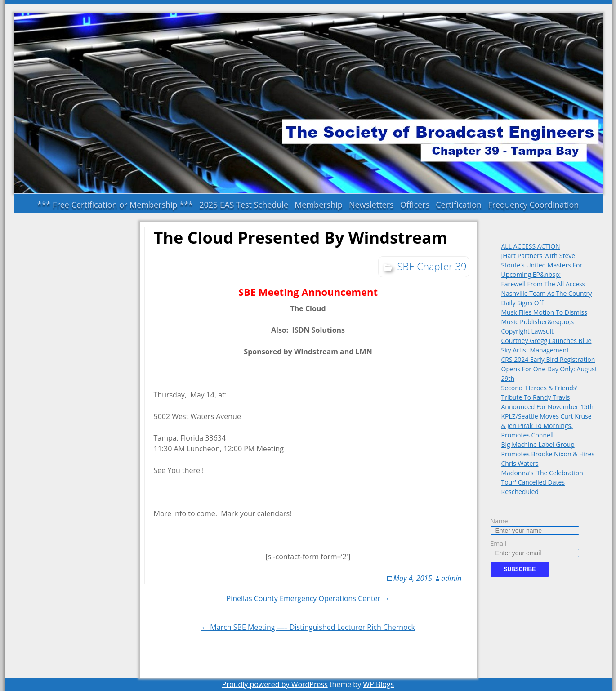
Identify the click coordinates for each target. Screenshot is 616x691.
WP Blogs (378, 684)
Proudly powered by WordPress (275, 684)
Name (499, 521)
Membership (319, 205)
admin (451, 578)
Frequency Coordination (533, 205)
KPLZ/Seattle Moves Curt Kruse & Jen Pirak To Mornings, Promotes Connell (547, 426)
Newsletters (371, 205)
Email (499, 543)
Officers (415, 205)
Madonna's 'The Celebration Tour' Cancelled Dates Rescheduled (542, 482)
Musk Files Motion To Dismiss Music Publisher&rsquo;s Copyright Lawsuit (544, 322)
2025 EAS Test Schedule (244, 205)
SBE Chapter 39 (432, 266)
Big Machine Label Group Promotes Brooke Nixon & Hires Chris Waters (548, 454)
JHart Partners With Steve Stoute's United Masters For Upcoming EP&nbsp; (542, 265)
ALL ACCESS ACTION (531, 246)
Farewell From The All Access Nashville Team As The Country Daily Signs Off (547, 293)
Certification (459, 205)
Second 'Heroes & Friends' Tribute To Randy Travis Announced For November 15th (548, 397)
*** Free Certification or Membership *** (115, 205)
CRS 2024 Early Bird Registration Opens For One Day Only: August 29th (549, 369)
